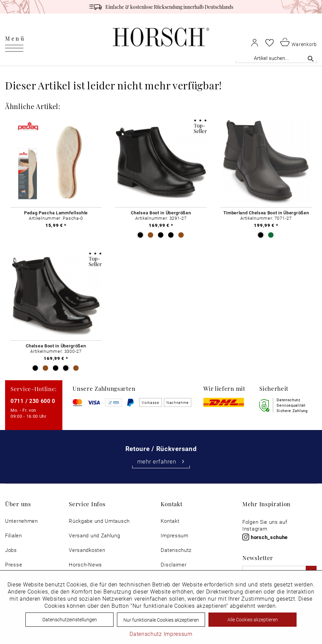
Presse (14, 565)
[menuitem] (15, 37)
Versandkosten (87, 550)
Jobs (11, 550)
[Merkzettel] (269, 43)
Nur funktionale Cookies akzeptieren (161, 620)
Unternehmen (22, 521)
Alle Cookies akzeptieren (253, 619)
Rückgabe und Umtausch (99, 521)
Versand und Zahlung (94, 535)
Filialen (14, 535)
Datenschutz (176, 550)
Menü (15, 38)
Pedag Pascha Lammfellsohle (56, 213)
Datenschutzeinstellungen (70, 619)
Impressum (174, 535)
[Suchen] (311, 59)
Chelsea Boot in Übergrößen (161, 213)
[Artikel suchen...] (276, 58)
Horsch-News (85, 565)
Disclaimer (174, 565)
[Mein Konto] (255, 42)
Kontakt (170, 521)
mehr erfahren (161, 461)
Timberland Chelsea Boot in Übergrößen (266, 213)
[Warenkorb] (299, 42)
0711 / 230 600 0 (33, 401)
